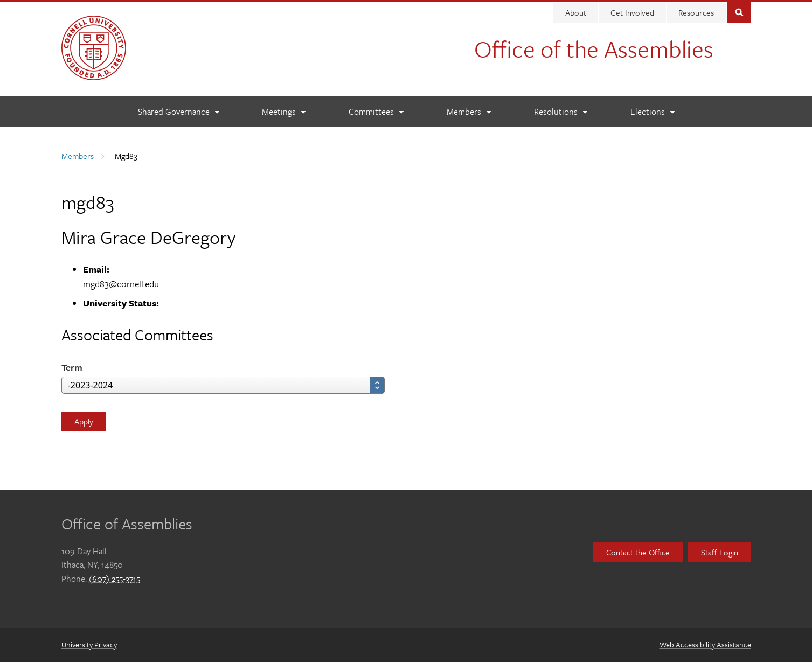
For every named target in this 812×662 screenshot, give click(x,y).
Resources (696, 12)
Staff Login (720, 552)
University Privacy (89, 644)
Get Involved (632, 12)
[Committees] (376, 112)
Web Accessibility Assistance (705, 644)
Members (78, 156)
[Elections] (652, 112)
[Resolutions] (560, 112)
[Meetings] (283, 112)
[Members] (469, 112)
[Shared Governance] (178, 112)
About (576, 12)
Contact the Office (638, 552)
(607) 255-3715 (114, 579)
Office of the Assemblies (594, 48)
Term (72, 367)
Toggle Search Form (739, 12)
